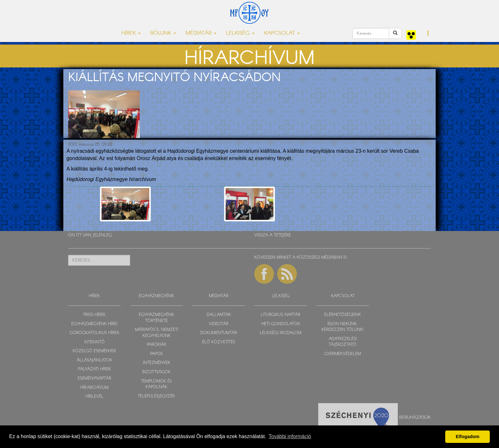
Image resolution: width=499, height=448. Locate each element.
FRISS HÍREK (95, 315)
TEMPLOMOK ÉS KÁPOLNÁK (156, 384)
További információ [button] (290, 436)
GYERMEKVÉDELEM (343, 354)
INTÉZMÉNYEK (157, 363)
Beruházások (415, 417)
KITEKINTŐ (95, 342)
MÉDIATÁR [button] (201, 33)
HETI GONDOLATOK (281, 324)
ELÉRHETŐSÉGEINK (343, 315)
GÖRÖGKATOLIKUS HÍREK (94, 333)
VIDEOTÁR (219, 324)
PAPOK (156, 354)
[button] (428, 34)
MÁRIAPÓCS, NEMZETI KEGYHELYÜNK (157, 333)
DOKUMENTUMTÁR (219, 333)
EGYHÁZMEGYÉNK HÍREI (94, 324)
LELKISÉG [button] (240, 33)
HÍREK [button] (131, 33)
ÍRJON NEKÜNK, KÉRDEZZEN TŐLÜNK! (343, 327)
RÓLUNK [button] (163, 33)
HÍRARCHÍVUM (94, 388)
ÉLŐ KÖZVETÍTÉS (219, 342)
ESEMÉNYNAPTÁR (95, 378)
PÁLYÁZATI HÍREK (95, 369)
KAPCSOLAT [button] (282, 33)
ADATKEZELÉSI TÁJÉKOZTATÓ (343, 342)
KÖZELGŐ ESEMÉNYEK (94, 351)
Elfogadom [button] (467, 437)
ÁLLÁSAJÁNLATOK (95, 360)
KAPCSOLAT (343, 296)
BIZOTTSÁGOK (156, 372)
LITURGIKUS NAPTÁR (281, 315)
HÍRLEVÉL (94, 397)
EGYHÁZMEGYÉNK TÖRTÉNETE (156, 318)
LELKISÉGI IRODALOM (281, 333)
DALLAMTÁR (219, 315)
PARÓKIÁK (157, 345)
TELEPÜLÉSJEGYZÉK (156, 396)
